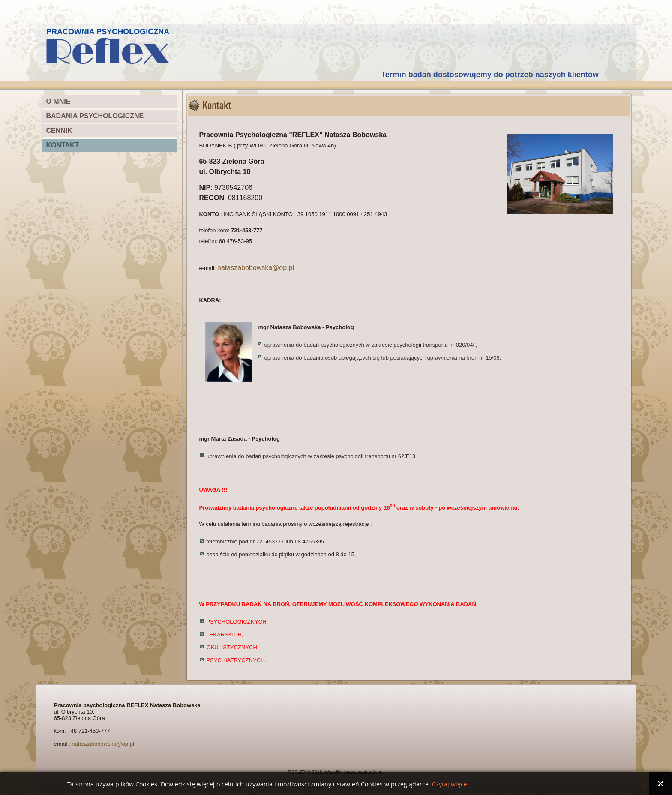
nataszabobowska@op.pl (256, 268)
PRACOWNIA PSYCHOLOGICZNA (108, 32)
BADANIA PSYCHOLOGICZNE (95, 116)
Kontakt (217, 105)
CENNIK (59, 130)
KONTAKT (62, 145)
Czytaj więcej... (453, 784)
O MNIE (58, 101)
